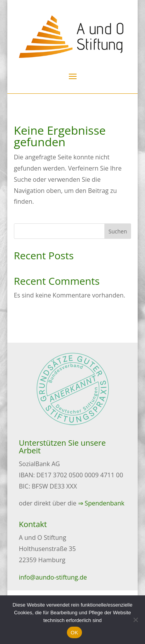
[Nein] (135, 620)
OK (74, 633)
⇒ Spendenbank (101, 503)
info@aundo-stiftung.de (53, 577)
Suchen (118, 231)
